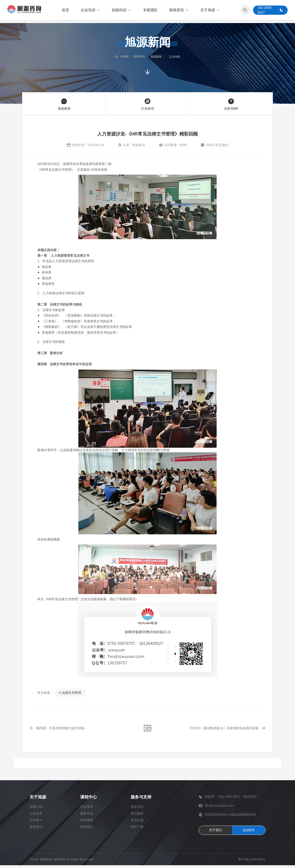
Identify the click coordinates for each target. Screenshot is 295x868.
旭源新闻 (156, 57)
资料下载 (137, 830)
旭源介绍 (36, 809)
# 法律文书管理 (70, 693)
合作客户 (36, 823)
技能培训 (122, 10)
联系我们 (36, 830)
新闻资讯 (179, 10)
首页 (65, 10)
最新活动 (87, 816)
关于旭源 (210, 10)
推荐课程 (87, 823)
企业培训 (90, 10)
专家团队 (150, 10)
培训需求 (87, 809)
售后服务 (137, 816)
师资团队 (87, 830)
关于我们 (215, 833)
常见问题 (137, 823)
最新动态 (137, 809)
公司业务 (36, 816)
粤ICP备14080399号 (252, 862)
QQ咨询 (249, 833)
